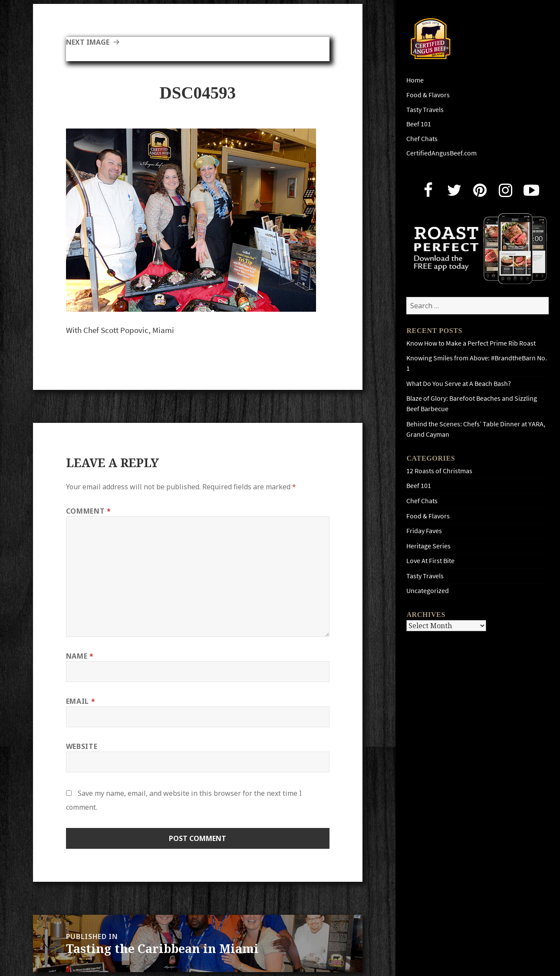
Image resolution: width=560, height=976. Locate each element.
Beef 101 (419, 124)
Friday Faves (424, 531)
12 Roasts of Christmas (439, 471)
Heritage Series (428, 546)
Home (415, 80)
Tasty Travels (425, 110)
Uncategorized (428, 591)
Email (81, 701)
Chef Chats (422, 139)
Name (80, 656)
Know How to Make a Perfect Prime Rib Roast (471, 343)
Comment (89, 511)
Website (82, 746)
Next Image (88, 42)
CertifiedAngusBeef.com (441, 153)
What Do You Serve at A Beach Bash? (459, 384)
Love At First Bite (430, 561)
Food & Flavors (428, 95)
